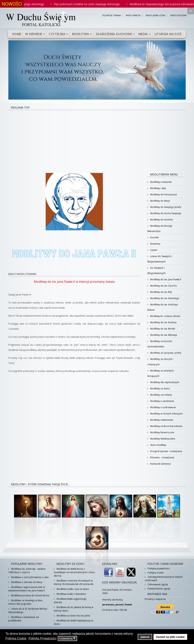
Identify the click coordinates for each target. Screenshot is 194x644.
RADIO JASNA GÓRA (155, 15)
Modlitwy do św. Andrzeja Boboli (163, 307)
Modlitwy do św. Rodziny (163, 322)
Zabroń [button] (145, 637)
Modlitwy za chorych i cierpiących (160, 362)
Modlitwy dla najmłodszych (164, 382)
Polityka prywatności (158, 568)
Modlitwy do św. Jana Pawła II (165, 279)
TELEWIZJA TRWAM (111, 15)
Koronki (154, 237)
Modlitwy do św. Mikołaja (163, 335)
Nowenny (155, 244)
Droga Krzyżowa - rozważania (166, 451)
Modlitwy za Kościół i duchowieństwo (160, 344)
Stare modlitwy (158, 445)
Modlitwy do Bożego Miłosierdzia (160, 229)
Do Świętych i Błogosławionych (156, 271)
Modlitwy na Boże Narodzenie (166, 426)
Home (17, 34)
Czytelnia (57, 34)
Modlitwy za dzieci (160, 389)
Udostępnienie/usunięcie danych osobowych (164, 579)
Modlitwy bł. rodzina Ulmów (165, 316)
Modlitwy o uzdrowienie (163, 407)
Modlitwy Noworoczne (162, 432)
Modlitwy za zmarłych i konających (161, 373)
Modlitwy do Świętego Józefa (165, 207)
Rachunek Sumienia (160, 464)
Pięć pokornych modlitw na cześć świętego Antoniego (93, 4)
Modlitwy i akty (158, 188)
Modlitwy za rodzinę (161, 395)
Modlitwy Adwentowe (161, 420)
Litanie (153, 250)
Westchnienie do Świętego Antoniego (27, 4)
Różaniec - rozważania (162, 457)
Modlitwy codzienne (161, 182)
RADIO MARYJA (133, 15)
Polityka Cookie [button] (16, 638)
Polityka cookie (155, 573)
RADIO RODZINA (178, 15)
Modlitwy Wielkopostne (162, 439)
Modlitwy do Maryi (160, 201)
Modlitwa (81, 34)
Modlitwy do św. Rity (161, 292)
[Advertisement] (97, 139)
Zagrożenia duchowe (114, 34)
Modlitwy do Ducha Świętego (165, 213)
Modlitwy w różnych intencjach (166, 414)
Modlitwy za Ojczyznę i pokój (165, 353)
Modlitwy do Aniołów (161, 220)
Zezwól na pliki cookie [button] (170, 637)
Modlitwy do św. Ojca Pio (163, 286)
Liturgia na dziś (168, 34)
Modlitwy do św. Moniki (162, 329)
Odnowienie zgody (157, 584)
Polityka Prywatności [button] (43, 638)
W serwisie (34, 34)
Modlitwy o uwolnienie (162, 401)
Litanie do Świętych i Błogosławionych (160, 259)
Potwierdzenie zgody (159, 589)
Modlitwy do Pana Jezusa (163, 194)
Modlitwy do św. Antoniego (164, 298)
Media (143, 34)
